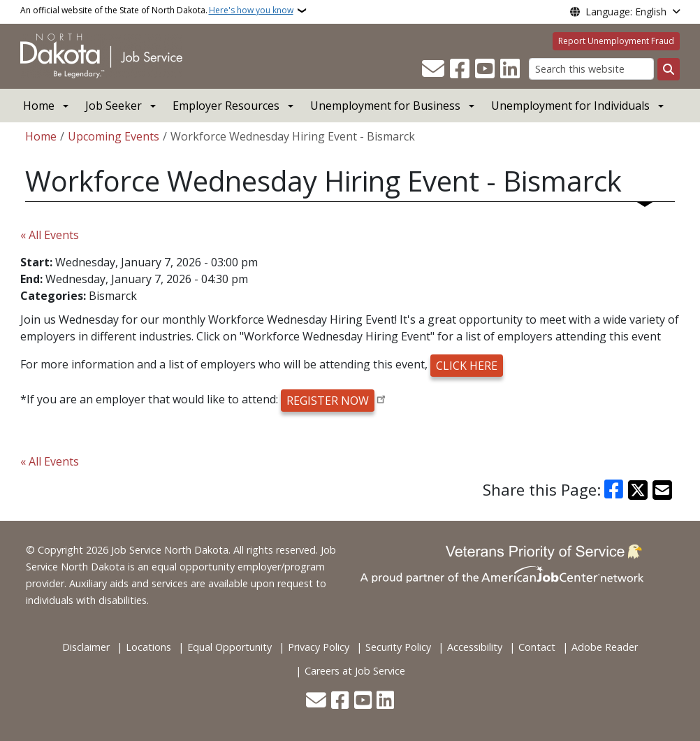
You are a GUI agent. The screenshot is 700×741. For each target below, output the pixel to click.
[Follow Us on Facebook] (460, 69)
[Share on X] (638, 490)
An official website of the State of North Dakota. (157, 10)
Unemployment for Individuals (570, 106)
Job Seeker (114, 106)
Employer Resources (226, 106)
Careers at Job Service (355, 671)
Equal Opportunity (229, 647)
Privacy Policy (319, 647)
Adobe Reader (605, 647)
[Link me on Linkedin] (510, 69)
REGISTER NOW (328, 401)
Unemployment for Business (385, 106)
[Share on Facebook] (614, 490)
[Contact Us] (433, 69)
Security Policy (398, 647)
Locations (148, 647)
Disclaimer (86, 647)
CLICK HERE (467, 366)
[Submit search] (669, 69)
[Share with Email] (662, 490)
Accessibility (475, 647)
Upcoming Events (114, 136)
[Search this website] (591, 69)
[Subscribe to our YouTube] (485, 69)
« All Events (50, 235)
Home (39, 106)
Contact (537, 647)
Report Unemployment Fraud (616, 41)
